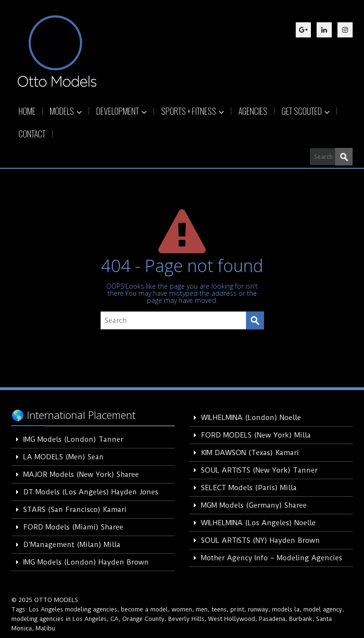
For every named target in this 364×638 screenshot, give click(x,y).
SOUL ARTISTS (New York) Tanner (259, 470)
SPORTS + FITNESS (193, 111)
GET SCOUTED (306, 111)
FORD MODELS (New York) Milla (256, 435)
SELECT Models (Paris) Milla (249, 488)
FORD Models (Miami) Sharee (73, 527)
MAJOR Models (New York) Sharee (81, 474)
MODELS (66, 111)
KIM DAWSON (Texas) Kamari (250, 453)
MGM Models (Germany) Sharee (254, 505)
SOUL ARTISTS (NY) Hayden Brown (260, 540)
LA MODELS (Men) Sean (64, 457)
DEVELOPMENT (122, 111)
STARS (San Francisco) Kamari (75, 510)
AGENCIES (253, 111)
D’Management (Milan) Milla (72, 545)
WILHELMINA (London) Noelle (251, 418)
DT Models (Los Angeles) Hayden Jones (91, 492)
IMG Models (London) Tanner (73, 439)
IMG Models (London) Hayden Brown (86, 562)
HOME (27, 111)
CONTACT (32, 134)
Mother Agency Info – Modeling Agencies (272, 558)
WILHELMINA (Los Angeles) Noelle (258, 523)
